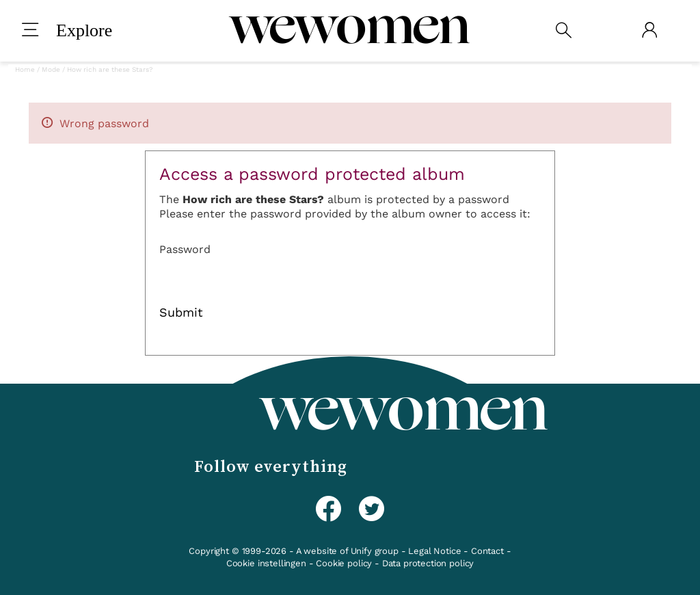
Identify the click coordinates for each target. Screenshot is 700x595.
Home (25, 69)
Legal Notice (434, 551)
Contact (487, 551)
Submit (181, 313)
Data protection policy (428, 563)
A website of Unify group (347, 551)
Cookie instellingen (266, 563)
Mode (51, 69)
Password (185, 249)
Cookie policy (344, 563)
